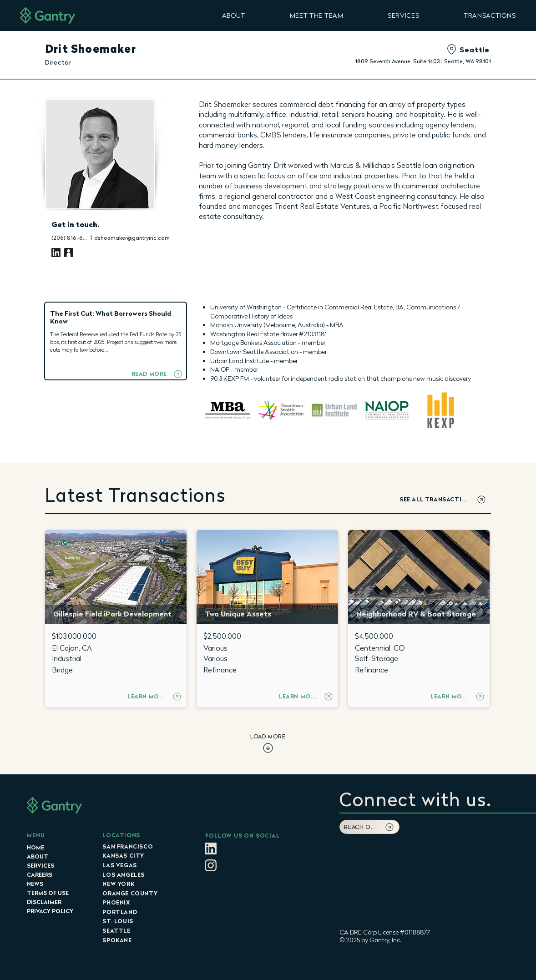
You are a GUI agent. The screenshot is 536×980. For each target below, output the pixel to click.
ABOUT (38, 856)
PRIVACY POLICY (50, 911)
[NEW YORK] (142, 884)
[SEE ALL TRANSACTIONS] (443, 499)
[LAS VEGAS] (142, 865)
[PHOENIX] (142, 902)
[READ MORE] (157, 374)
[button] (234, 15)
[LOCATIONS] (142, 835)
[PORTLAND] (142, 912)
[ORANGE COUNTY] (142, 893)
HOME (35, 847)
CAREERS (40, 875)
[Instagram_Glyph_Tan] (211, 865)
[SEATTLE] (142, 930)
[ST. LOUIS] (142, 921)
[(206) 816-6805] (70, 237)
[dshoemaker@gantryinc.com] (142, 237)
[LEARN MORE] (155, 696)
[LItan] (211, 849)
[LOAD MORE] (268, 744)
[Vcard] (69, 253)
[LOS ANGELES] (142, 874)
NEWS (35, 884)
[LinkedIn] (56, 253)
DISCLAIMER (44, 902)
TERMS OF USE (48, 893)
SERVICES (40, 866)
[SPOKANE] (142, 940)
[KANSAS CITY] (142, 855)
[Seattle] (436, 49)
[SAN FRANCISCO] (142, 846)
